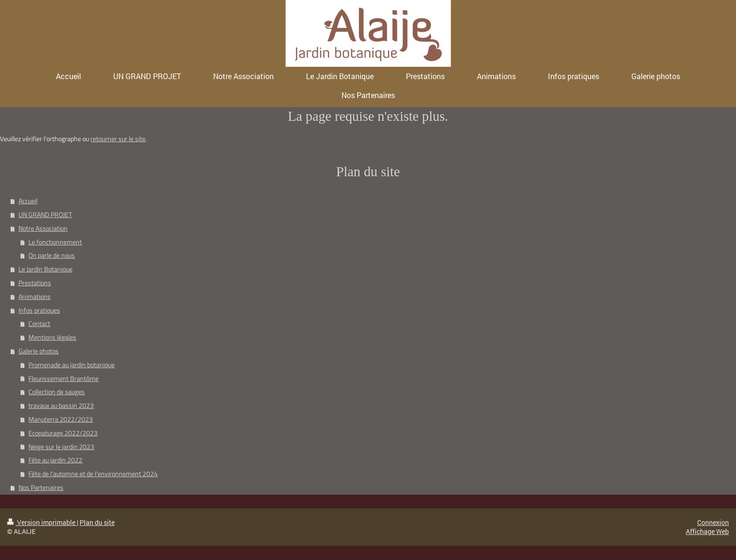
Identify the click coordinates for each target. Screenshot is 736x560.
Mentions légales (52, 337)
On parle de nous (52, 255)
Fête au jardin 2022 (55, 460)
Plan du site (97, 522)
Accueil (28, 201)
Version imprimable (42, 522)
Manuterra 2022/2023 (61, 419)
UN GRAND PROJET (45, 215)
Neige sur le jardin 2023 (61, 447)
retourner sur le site (118, 139)
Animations (35, 297)
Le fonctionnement (55, 242)
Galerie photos (39, 351)
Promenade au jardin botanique (72, 365)
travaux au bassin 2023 (61, 406)
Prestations (35, 283)
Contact (39, 324)
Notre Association (43, 228)
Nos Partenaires (41, 488)
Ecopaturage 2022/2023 (63, 433)
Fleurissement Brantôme (63, 379)
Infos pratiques (39, 310)
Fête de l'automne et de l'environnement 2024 (93, 474)
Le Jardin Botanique (45, 269)
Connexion (713, 522)
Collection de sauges (57, 392)
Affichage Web (707, 531)
